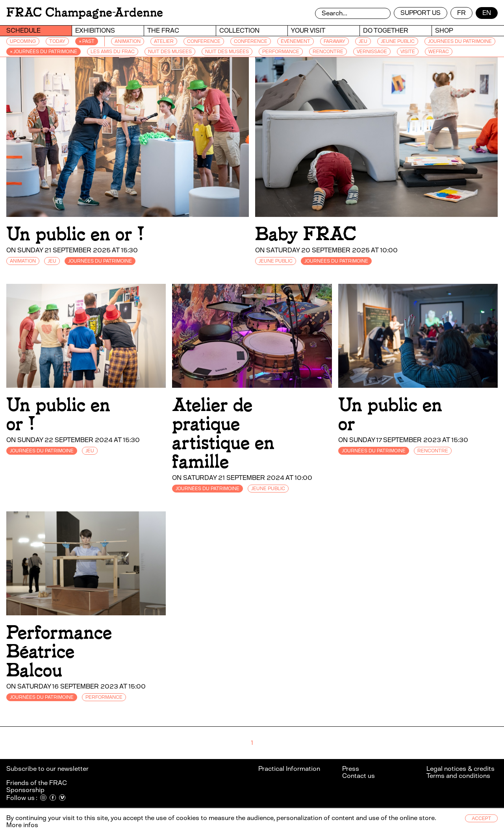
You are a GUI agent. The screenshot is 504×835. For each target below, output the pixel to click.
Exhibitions (95, 31)
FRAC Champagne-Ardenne (85, 12)
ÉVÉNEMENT (296, 41)
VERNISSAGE (372, 52)
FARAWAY (334, 41)
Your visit (308, 31)
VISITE (408, 52)
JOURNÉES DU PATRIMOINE (100, 261)
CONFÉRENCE (251, 41)
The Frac (163, 31)
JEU (363, 41)
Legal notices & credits (460, 769)
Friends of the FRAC (37, 783)
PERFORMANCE (281, 52)
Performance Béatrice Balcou (59, 651)
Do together (386, 31)
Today (57, 41)
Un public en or (390, 414)
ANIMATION (128, 41)
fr (461, 13)
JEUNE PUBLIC (398, 41)
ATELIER (164, 41)
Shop (444, 31)
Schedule (23, 31)
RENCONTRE (328, 52)
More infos (22, 825)
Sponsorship (25, 790)
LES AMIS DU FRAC (113, 52)
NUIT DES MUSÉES (227, 52)
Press (351, 769)
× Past (87, 41)
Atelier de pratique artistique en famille (223, 433)
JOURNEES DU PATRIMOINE (460, 41)
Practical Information (289, 769)
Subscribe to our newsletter (48, 769)
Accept (481, 818)
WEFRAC (439, 52)
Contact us (359, 776)
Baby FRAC (306, 234)
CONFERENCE (204, 41)
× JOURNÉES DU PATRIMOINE (44, 52)
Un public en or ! (75, 234)
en (487, 13)
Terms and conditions (458, 776)
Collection (239, 31)
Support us (421, 13)
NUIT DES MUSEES (170, 52)
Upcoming (23, 41)
